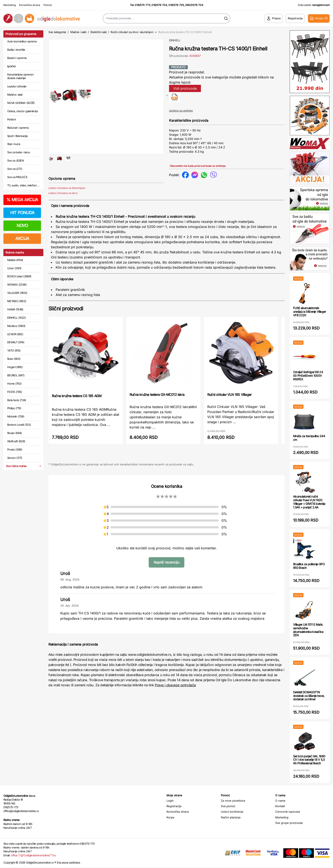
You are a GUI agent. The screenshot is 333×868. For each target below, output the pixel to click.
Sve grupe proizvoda (289, 823)
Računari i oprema (18, 128)
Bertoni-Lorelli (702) (19, 425)
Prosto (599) (15, 449)
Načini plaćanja (231, 817)
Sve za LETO (15, 169)
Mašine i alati (15, 95)
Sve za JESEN (16, 160)
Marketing (10, 5)
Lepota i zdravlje (17, 86)
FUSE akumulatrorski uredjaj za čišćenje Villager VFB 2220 (309, 312)
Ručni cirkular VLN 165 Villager (229, 408)
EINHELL (175, 40)
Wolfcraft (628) (16, 441)
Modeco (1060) (16, 326)
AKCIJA (22, 239)
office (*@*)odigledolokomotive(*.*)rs (33, 855)
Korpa (170, 817)
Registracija (174, 806)
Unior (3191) (14, 268)
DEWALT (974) (16, 342)
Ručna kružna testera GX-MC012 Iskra (157, 408)
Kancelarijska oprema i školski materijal (20, 76)
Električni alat (99, 32)
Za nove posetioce (233, 801)
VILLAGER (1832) (17, 293)
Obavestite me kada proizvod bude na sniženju (198, 166)
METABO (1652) (17, 301)
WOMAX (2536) (17, 285)
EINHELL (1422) (16, 318)
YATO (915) (14, 350)
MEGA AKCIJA (22, 200)
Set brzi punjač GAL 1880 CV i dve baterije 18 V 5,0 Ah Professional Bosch (309, 760)
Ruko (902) (14, 359)
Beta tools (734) (17, 400)
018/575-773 (143, 5)
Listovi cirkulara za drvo (63, 207)
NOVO (22, 226)
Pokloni (11, 119)
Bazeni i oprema (17, 58)
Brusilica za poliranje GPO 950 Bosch (309, 566)
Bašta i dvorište (16, 50)
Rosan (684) (15, 433)
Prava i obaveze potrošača (175, 699)
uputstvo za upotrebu (181, 111)
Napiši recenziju (166, 576)
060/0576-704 (194, 5)
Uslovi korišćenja (232, 812)
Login (170, 801)
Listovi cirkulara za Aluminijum (67, 202)
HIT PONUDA (22, 213)
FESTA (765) (15, 392)
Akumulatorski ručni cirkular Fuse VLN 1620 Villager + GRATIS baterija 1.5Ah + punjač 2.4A (309, 502)
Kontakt (280, 806)
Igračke (11, 66)
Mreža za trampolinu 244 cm (309, 438)
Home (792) (14, 384)
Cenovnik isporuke (288, 812)
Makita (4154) (15, 260)
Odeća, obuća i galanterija (22, 111)
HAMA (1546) (15, 309)
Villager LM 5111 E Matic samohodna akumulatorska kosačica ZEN (308, 630)
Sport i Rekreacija (17, 136)
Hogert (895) (15, 367)
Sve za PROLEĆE (17, 177)
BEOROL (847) (16, 375)
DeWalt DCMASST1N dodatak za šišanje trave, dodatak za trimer (309, 696)
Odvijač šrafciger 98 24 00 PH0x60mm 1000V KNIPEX (308, 376)
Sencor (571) (15, 458)
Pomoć (48, 5)
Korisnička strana (30, 5)
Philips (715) (14, 408)
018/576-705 (176, 5)
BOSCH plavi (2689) (19, 276)
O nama (280, 801)
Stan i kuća (14, 144)
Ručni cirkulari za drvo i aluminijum (132, 32)
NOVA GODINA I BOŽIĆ (21, 103)
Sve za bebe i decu (19, 152)
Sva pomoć (228, 806)
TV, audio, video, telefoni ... (23, 185)
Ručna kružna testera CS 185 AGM (77, 409)
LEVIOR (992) (15, 334)
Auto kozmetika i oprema (22, 41)
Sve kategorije (57, 32)
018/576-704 (159, 5)
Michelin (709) (16, 416)
